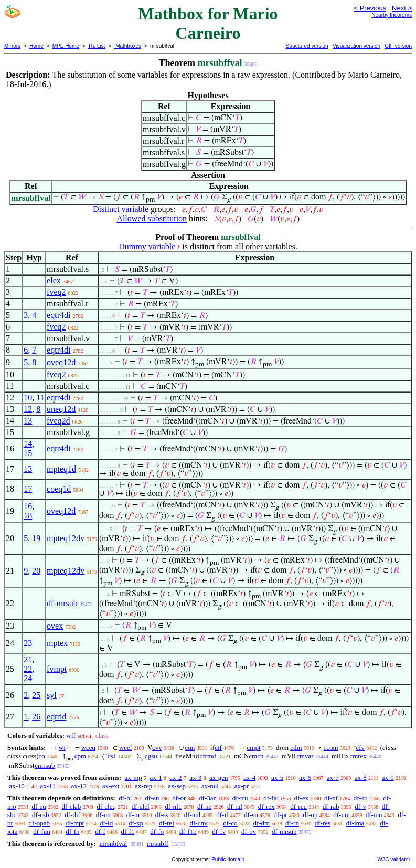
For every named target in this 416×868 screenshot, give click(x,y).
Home (36, 46)
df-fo (157, 832)
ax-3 (195, 777)
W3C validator (394, 859)
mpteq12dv (66, 538)
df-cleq (106, 806)
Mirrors (12, 46)
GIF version (398, 46)
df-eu (39, 806)
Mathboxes (127, 46)
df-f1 (128, 832)
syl (52, 695)
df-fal (271, 798)
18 (28, 516)
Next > (402, 8)
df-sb (361, 798)
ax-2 (175, 777)
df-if (222, 815)
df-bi (125, 798)
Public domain (228, 859)
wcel (126, 748)
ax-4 (249, 777)
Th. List (97, 46)
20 (36, 571)
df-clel (141, 806)
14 (28, 444)
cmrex (358, 756)
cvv (157, 748)
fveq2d (58, 421)
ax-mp (134, 777)
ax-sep (177, 786)
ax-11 (48, 786)
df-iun (374, 815)
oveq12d (61, 362)
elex (54, 280)
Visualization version (356, 46)
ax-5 (277, 777)
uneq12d (61, 409)
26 (36, 717)
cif (218, 748)
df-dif (72, 815)
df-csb (41, 815)
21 (28, 659)
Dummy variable (147, 246)
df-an (152, 798)
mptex (57, 643)
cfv (360, 748)
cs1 (112, 756)
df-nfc (173, 806)
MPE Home (66, 46)
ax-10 (17, 786)
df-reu (298, 806)
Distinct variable (121, 209)
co (42, 756)
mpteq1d (61, 469)
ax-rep (143, 786)
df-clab (72, 806)
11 (40, 398)
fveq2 (56, 292)
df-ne (204, 806)
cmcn (256, 756)
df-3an (208, 798)
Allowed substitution (152, 219)
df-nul (193, 815)
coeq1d (59, 489)
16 (28, 506)
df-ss (162, 815)
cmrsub (45, 765)
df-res (323, 823)
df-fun (42, 832)
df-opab (39, 823)
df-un (103, 815)
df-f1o (188, 832)
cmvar (305, 756)
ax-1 (156, 777)
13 (28, 421)
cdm (296, 748)
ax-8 (361, 777)
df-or (179, 798)
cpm (80, 756)
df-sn (251, 815)
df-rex (266, 806)
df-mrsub (62, 603)
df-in (133, 815)
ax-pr (242, 786)
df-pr (281, 815)
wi (62, 748)
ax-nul (210, 786)
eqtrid (56, 717)
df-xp (136, 823)
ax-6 (305, 777)
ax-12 (79, 786)
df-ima (355, 823)
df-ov (249, 832)
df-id (106, 823)
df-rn (292, 823)
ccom (330, 748)
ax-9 (388, 777)
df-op (310, 815)
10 (28, 398)
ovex (55, 626)
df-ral (235, 806)
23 (28, 643)
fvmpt (57, 669)
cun (190, 748)
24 (28, 678)
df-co (230, 823)
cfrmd (207, 756)
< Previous (370, 8)
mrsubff (158, 844)
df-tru (240, 798)
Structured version (307, 46)
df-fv (219, 832)
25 (36, 695)
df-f (100, 832)
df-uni (342, 815)
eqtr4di (58, 315)
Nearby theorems (392, 15)
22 (28, 669)
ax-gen (218, 777)
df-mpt (75, 823)
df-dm (261, 823)
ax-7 (333, 777)
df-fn (73, 832)
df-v (360, 806)
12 (28, 409)
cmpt (254, 748)
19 (36, 538)
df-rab (331, 806)
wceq (88, 748)
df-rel (167, 823)
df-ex (301, 798)
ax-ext (111, 786)
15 (28, 453)
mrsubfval (113, 844)
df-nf (331, 798)
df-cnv (199, 823)
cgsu (151, 756)
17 (28, 489)
